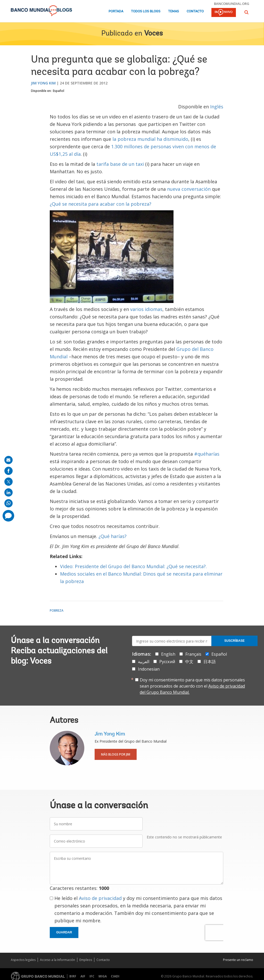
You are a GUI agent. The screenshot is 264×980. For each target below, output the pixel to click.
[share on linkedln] (9, 492)
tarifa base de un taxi (120, 164)
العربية (144, 662)
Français (193, 654)
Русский (167, 662)
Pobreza (57, 610)
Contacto (195, 11)
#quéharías (207, 454)
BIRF (73, 976)
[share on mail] (9, 460)
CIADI (115, 976)
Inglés (217, 107)
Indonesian (149, 669)
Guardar (64, 932)
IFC (92, 976)
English (168, 654)
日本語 (210, 662)
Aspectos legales (23, 960)
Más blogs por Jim (116, 754)
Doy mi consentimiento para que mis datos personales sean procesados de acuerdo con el (192, 686)
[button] (246, 12)
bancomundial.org (232, 4)
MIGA (103, 976)
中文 (189, 662)
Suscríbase (234, 641)
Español (59, 91)
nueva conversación (189, 189)
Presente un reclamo (238, 960)
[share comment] (8, 516)
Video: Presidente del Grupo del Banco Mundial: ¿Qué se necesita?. (133, 566)
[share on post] (9, 482)
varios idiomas (146, 309)
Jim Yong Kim (43, 83)
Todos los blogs (146, 11)
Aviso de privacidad (100, 898)
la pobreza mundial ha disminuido (150, 139)
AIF (83, 976)
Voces (153, 34)
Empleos (86, 960)
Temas (174, 11)
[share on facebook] (9, 471)
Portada (116, 11)
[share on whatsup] (9, 503)
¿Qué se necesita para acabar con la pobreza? (101, 204)
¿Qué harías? (113, 536)
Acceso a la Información (57, 960)
